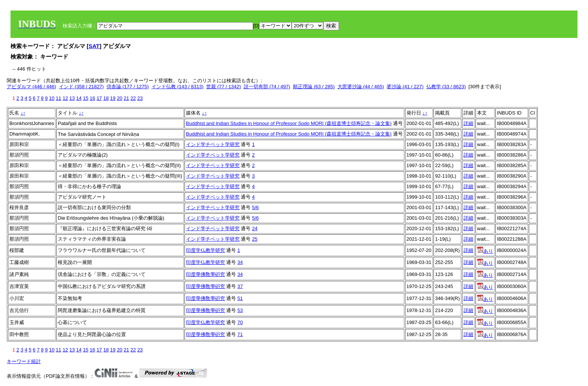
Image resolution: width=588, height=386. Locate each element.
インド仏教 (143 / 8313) (178, 87)
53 (240, 310)
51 (240, 298)
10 (52, 98)
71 (240, 334)
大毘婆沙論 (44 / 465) (361, 87)
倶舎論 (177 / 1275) (128, 87)
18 (106, 98)
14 (79, 98)
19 (113, 98)
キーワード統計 (24, 361)
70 (240, 322)
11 (58, 98)
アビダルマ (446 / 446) (31, 87)
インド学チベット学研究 (213, 144)
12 (65, 98)
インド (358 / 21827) (81, 87)
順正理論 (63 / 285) (314, 87)
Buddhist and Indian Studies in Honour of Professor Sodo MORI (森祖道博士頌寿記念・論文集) (289, 123)
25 (255, 239)
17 (99, 98)
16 (92, 98)
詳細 (468, 123)
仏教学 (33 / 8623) (446, 87)
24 (255, 228)
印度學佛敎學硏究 (205, 274)
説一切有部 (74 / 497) (267, 87)
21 (126, 98)
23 (140, 98)
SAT (94, 46)
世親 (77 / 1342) (224, 87)
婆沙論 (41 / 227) (405, 87)
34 (240, 262)
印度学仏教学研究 (205, 250)
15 (85, 98)
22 (133, 98)
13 (72, 98)
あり (485, 251)
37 (240, 286)
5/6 (255, 207)
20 (120, 98)
